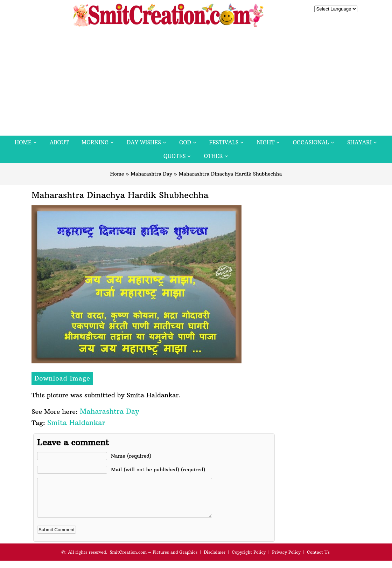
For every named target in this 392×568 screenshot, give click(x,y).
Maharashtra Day (151, 174)
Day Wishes (144, 142)
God (185, 142)
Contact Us (318, 559)
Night (265, 142)
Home (23, 142)
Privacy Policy (286, 559)
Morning (95, 142)
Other (213, 156)
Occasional (311, 142)
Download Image (62, 378)
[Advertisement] (196, 83)
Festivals (224, 142)
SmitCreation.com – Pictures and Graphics (154, 559)
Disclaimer (215, 559)
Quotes (174, 156)
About (59, 142)
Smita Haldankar (76, 422)
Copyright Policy (249, 559)
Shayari (359, 142)
